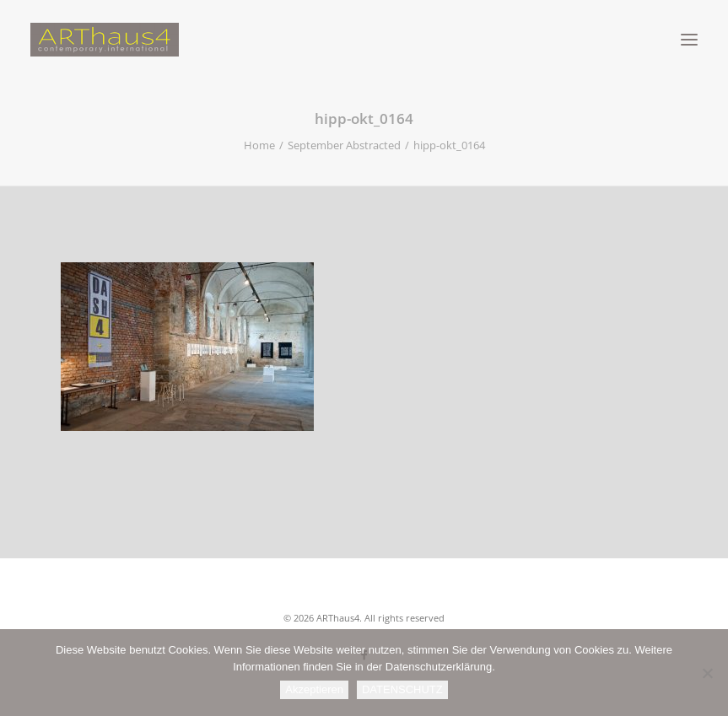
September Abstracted (344, 145)
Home (259, 145)
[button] (689, 40)
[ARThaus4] (364, 40)
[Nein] (707, 673)
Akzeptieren (314, 689)
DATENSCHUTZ (402, 689)
